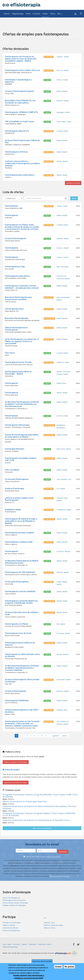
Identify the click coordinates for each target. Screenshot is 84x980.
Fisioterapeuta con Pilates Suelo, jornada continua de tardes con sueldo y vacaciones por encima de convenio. (22, 229)
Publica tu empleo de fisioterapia (16, 770)
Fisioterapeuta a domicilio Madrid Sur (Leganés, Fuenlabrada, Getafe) (21, 608)
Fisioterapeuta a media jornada (19, 548)
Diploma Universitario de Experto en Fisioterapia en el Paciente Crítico (36, 828)
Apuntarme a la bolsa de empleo (16, 790)
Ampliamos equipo (13, 515)
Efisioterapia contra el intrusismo (14, 908)
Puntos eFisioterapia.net (11, 939)
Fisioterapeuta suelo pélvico (17, 278)
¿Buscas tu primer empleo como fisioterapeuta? (19, 504)
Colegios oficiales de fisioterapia (14, 914)
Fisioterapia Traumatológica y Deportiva (18, 81)
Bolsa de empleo (11, 778)
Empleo (45, 14)
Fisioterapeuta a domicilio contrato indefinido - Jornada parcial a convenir (22, 289)
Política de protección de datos (59, 884)
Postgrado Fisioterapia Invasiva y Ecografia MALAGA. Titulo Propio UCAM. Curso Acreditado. (40, 804)
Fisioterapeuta (11, 207)
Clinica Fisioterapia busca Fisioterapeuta (16, 332)
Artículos (7, 14)
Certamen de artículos (10, 936)
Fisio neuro (10, 356)
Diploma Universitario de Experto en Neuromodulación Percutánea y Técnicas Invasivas (39, 815)
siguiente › (56, 744)
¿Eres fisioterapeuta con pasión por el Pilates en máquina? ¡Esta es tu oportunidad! (22, 344)
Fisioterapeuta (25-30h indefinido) (20, 578)
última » (65, 744)
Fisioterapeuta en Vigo (15, 269)
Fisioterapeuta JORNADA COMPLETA (21, 113)
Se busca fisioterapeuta (16, 240)
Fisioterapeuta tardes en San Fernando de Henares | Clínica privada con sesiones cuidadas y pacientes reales (22, 731)
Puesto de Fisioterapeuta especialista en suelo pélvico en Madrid (22, 440)
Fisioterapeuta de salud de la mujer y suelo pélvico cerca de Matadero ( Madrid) (21, 526)
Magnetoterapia (18, 14)
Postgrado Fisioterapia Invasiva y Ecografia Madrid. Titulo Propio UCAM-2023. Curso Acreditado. (39, 822)
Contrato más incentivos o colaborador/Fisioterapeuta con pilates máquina (22, 165)
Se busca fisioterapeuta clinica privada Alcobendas (22, 688)
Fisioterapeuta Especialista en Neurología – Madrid (18, 376)
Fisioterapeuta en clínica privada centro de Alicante (23, 662)
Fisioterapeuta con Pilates (17, 631)
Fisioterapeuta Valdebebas (17, 708)
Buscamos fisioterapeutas (17, 321)
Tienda (28, 14)
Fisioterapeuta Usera (14, 312)
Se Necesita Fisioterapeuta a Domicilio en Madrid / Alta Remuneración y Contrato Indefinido (22, 675)
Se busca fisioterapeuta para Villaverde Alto (22, 142)
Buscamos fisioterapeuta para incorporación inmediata (18, 301)
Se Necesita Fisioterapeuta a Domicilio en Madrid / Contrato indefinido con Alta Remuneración (22, 408)
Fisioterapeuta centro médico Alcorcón (22, 70)
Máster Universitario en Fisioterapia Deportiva (25, 809)
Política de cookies (45, 953)
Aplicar (74, 200)
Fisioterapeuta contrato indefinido (20, 598)
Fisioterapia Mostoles (15, 453)
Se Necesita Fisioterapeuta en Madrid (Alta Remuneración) (22, 568)
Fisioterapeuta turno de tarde (18, 640)
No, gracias (69, 967)
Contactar (16, 953)
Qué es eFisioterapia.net (11, 906)
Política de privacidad (10, 955)
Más (60, 14)
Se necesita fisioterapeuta (17, 484)
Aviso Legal (7, 953)
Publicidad (32, 953)
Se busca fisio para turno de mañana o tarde (22, 620)
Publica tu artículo (9, 934)
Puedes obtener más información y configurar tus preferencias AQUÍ (29, 977)
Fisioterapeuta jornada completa (19, 538)
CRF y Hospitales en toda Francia (20, 122)
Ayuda (24, 953)
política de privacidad (53, 865)
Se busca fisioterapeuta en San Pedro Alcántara (22, 718)
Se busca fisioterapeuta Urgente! (20, 92)
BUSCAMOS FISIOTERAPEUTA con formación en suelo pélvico (20, 102)
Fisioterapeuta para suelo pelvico (20, 176)
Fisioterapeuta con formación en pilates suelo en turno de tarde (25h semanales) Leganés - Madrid (21, 59)
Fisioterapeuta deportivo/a (17, 132)
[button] (81, 14)
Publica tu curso (49, 931)
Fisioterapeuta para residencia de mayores (20, 651)
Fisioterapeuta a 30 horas (16, 153)
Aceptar (58, 967)
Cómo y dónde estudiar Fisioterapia (15, 911)
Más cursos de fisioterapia (42, 836)
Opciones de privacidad (42, 961)
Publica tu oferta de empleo (53, 934)
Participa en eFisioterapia (12, 931)
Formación (36, 14)
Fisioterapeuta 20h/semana (17, 429)
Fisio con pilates (12, 475)
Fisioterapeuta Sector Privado (18, 366)
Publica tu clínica (49, 936)
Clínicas (53, 14)
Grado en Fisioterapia (14, 494)
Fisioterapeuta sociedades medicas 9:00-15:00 (21, 464)
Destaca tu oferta (73, 184)
